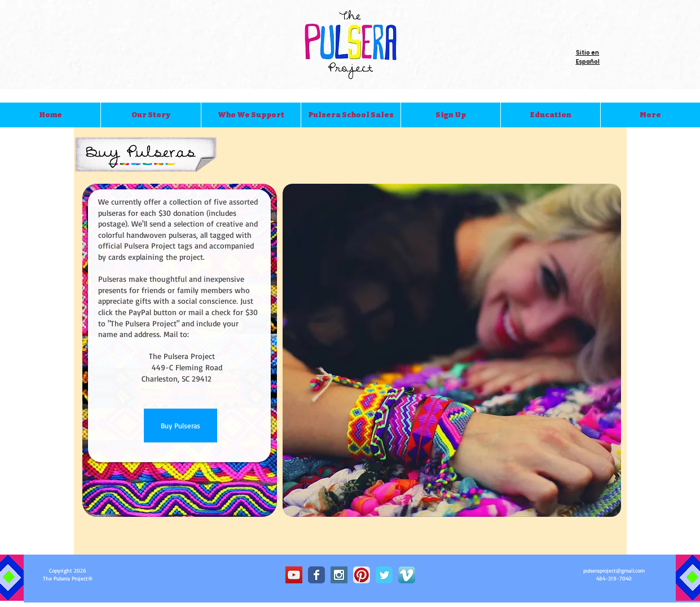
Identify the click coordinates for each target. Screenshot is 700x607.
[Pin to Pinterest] (603, 543)
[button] (151, 115)
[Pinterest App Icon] (362, 575)
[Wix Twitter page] (384, 575)
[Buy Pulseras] (180, 426)
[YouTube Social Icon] (294, 575)
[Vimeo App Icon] (407, 575)
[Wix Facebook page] (316, 575)
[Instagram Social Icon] (339, 575)
